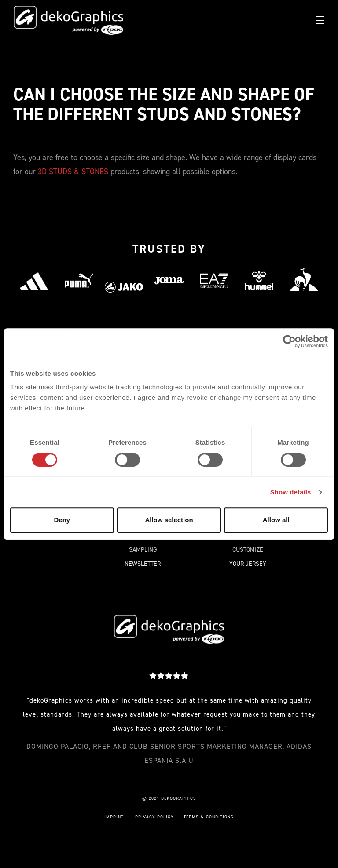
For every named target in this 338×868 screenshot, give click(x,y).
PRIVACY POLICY (154, 817)
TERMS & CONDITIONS (209, 817)
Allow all (276, 520)
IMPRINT (114, 817)
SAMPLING (143, 550)
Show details (291, 492)
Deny (62, 520)
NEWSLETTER (143, 564)
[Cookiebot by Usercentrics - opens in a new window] (289, 341)
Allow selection (169, 520)
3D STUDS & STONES (73, 172)
